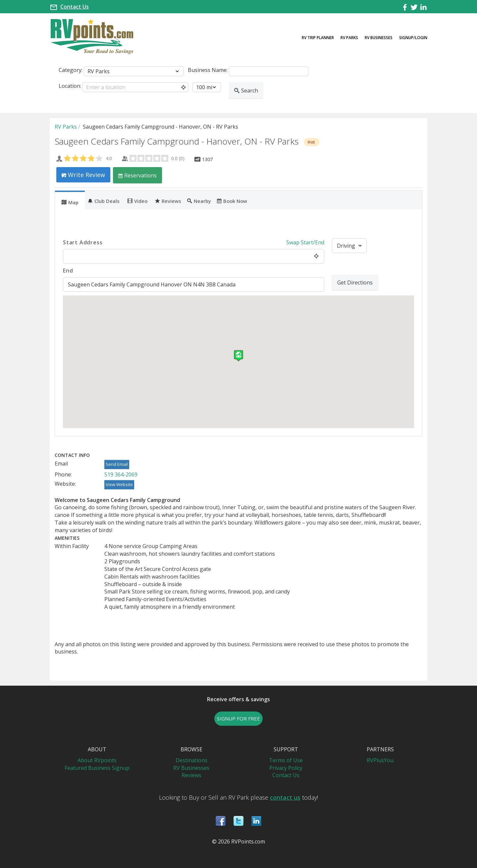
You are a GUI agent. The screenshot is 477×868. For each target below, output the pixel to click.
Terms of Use (286, 760)
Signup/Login (413, 38)
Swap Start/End (305, 242)
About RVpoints (97, 760)
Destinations (191, 760)
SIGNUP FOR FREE (238, 718)
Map (70, 202)
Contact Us (75, 7)
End (68, 271)
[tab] (70, 200)
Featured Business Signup (97, 768)
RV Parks (349, 38)
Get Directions (355, 282)
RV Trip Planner (318, 38)
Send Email (117, 464)
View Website (119, 484)
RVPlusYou (380, 760)
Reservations (137, 175)
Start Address (83, 242)
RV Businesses (379, 38)
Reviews (168, 201)
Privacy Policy (286, 768)
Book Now (232, 201)
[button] (238, 356)
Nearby (199, 201)
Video (137, 201)
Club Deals (104, 201)
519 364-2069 (121, 474)
